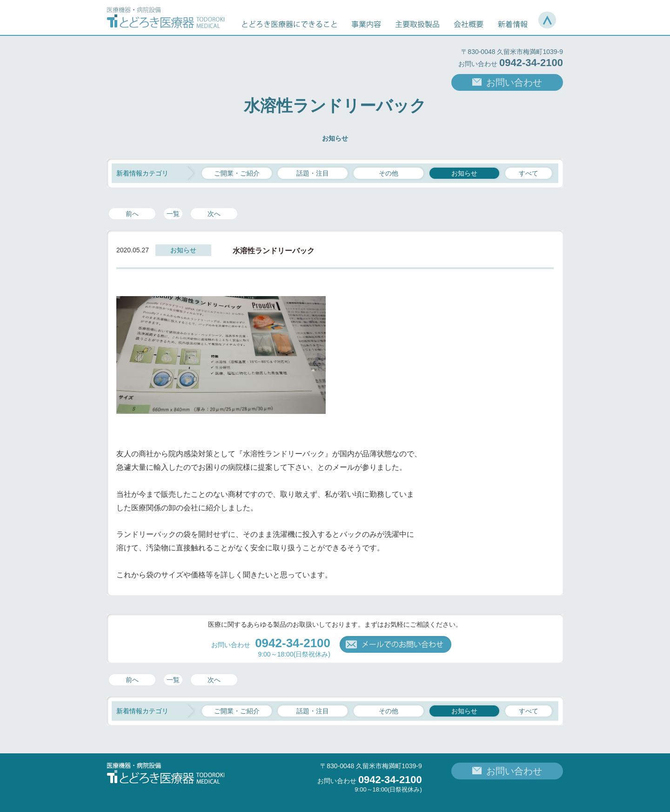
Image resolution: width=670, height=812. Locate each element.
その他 (389, 173)
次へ (214, 214)
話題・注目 (313, 173)
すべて (529, 173)
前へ (132, 214)
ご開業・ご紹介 (237, 173)
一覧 (173, 214)
